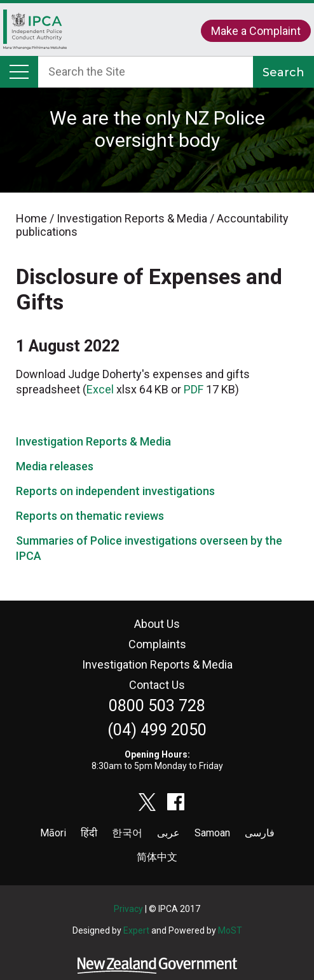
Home (35, 33)
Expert (136, 930)
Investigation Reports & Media (93, 441)
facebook (176, 802)
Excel (100, 389)
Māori (53, 833)
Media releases (55, 466)
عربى (168, 833)
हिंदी (89, 833)
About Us (157, 624)
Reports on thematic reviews (90, 516)
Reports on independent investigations (115, 491)
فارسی (260, 833)
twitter (147, 802)
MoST (230, 930)
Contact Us (157, 685)
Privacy (128, 909)
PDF (194, 389)
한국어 (127, 833)
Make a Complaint (256, 31)
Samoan (212, 833)
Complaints (157, 644)
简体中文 (157, 857)
